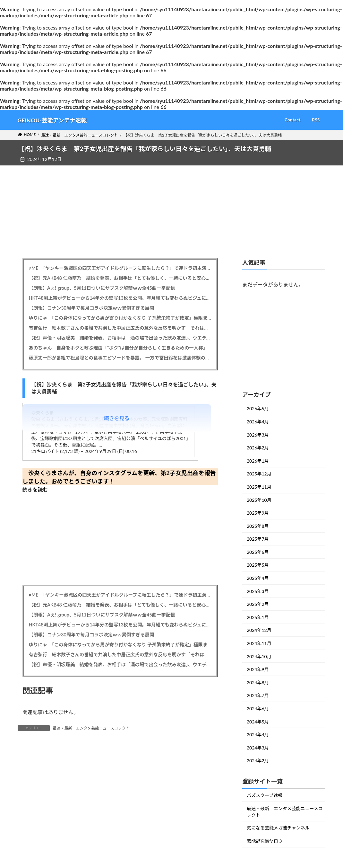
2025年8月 (258, 526)
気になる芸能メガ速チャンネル (278, 828)
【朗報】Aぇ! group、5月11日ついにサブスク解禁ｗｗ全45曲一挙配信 (102, 288)
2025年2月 (258, 604)
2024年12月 (259, 630)
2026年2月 (258, 448)
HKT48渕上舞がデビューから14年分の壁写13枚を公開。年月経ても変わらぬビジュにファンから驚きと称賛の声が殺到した (120, 298)
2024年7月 (258, 695)
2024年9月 (258, 669)
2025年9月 (258, 513)
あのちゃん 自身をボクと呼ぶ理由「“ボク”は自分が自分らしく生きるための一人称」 (118, 348)
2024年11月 (259, 643)
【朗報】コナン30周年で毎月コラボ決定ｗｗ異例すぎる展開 (92, 308)
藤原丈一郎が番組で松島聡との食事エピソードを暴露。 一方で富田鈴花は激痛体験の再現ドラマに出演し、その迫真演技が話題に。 (120, 358)
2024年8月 (258, 682)
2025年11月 (259, 487)
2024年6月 (258, 709)
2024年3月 (258, 748)
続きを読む (35, 489)
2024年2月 (258, 761)
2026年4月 (258, 422)
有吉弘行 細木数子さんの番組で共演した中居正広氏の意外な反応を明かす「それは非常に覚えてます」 (120, 328)
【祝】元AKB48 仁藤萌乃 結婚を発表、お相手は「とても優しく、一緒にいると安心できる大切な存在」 (120, 278)
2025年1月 (258, 617)
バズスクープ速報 (265, 795)
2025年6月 (258, 552)
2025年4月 (258, 578)
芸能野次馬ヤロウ (265, 841)
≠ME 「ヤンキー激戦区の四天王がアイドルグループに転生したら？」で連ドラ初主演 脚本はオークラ (120, 268)
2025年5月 (258, 565)
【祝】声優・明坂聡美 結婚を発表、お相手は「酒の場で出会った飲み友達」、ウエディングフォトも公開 (120, 338)
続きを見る (117, 418)
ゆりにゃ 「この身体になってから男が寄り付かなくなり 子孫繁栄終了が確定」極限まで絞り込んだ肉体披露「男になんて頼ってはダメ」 (120, 318)
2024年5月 (258, 721)
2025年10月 (259, 500)
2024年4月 (258, 735)
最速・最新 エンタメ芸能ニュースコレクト (91, 728)
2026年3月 (258, 434)
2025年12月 (259, 474)
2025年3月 (258, 591)
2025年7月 (258, 539)
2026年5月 (258, 408)
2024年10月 (259, 656)
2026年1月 (258, 461)
